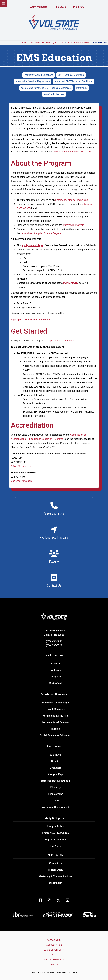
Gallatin (55, 664)
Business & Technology (55, 703)
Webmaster (56, 883)
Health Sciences (55, 709)
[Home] (54, 22)
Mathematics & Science (56, 722)
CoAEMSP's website (22, 481)
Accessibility (54, 940)
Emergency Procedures (55, 833)
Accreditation (54, 945)
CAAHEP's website (21, 466)
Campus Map (56, 774)
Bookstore (55, 768)
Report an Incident (55, 840)
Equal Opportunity (54, 950)
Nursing (55, 729)
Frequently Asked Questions (38, 75)
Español (54, 955)
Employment (55, 794)
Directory (55, 787)
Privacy (54, 965)
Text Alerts (55, 846)
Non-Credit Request (54, 94)
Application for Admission (62, 341)
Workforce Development (56, 807)
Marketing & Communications (56, 876)
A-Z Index (55, 755)
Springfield (56, 683)
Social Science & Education (56, 735)
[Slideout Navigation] (3, 4)
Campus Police (55, 826)
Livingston (55, 677)
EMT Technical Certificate (71, 75)
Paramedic (82, 88)
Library (79, 7)
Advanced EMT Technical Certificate (73, 81)
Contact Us (55, 863)
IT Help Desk (55, 870)
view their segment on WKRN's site (72, 152)
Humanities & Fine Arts (55, 716)
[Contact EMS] (54, 581)
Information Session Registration (33, 81)
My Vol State (39, 7)
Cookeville (55, 670)
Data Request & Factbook (56, 781)
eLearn (60, 7)
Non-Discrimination (54, 960)
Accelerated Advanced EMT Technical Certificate (46, 88)
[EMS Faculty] (54, 557)
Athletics (56, 761)
